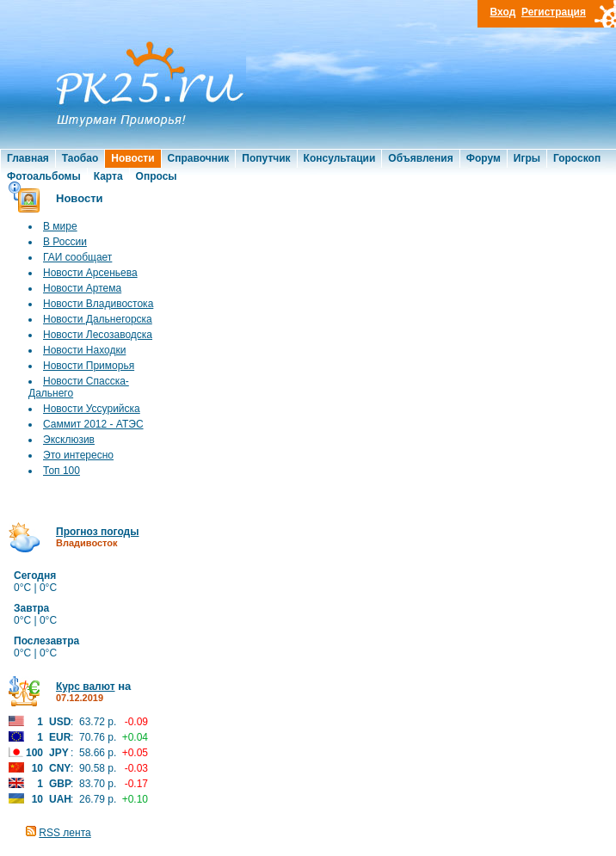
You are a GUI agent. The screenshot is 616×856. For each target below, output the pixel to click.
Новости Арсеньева (90, 273)
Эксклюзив (69, 440)
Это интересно (78, 455)
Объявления (420, 158)
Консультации (340, 158)
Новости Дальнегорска (98, 319)
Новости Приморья (89, 366)
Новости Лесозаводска (98, 335)
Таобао (80, 158)
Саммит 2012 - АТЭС (93, 424)
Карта (108, 176)
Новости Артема (82, 288)
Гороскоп (577, 158)
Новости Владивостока (98, 304)
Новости (132, 158)
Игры (527, 158)
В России (65, 242)
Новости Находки (84, 350)
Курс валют (86, 687)
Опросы (157, 176)
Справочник (199, 158)
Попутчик (266, 158)
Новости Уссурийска (92, 409)
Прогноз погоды (97, 532)
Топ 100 (62, 471)
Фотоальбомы (44, 176)
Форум (484, 158)
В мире (60, 226)
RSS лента (65, 833)
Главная (28, 158)
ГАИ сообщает (77, 257)
